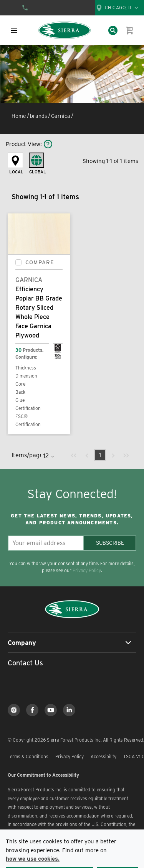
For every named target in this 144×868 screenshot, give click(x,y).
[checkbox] (18, 262)
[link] (74, 455)
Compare (40, 262)
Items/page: (26, 455)
